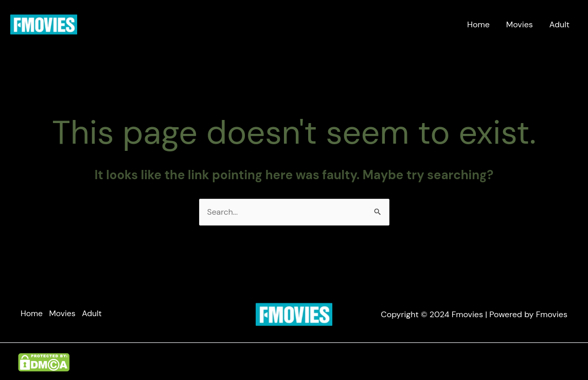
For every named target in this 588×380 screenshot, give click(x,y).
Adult (559, 24)
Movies (520, 24)
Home (478, 24)
